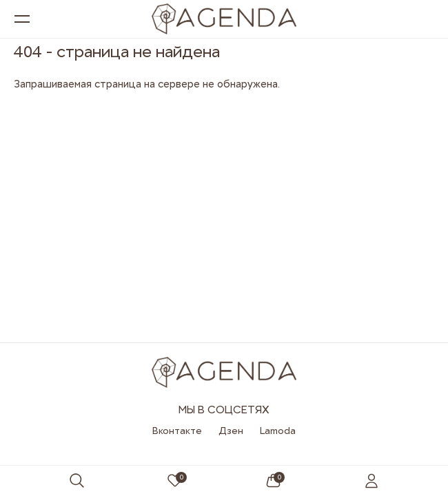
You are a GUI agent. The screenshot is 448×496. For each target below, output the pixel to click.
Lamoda (278, 431)
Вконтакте (177, 431)
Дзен (231, 431)
